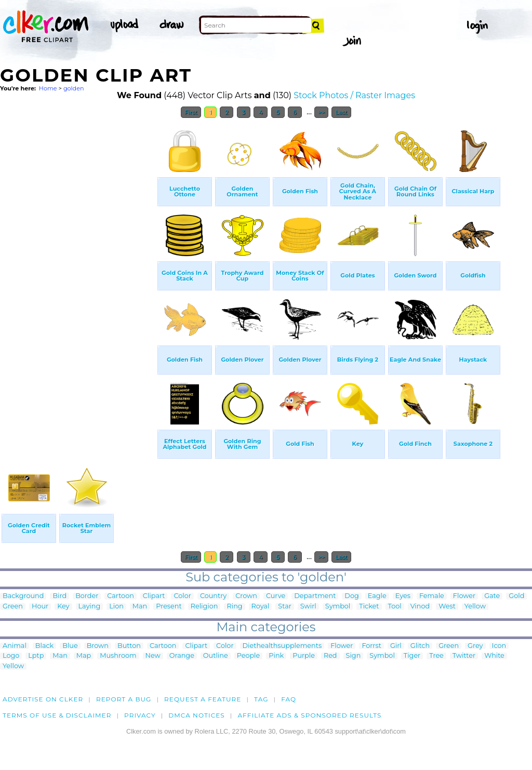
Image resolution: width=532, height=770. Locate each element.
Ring (234, 607)
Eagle (377, 596)
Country (213, 596)
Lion (116, 607)
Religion (204, 607)
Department (315, 596)
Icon (499, 646)
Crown (246, 596)
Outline (216, 656)
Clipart (154, 596)
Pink (276, 656)
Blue (70, 646)
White (494, 656)
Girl (396, 646)
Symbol (338, 607)
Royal (261, 607)
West (447, 607)
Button (129, 646)
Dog (351, 596)
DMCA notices (197, 715)
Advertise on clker (43, 699)
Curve (276, 596)
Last (341, 112)
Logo (11, 656)
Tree (436, 656)
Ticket (369, 607)
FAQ (289, 699)
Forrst (371, 646)
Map (84, 656)
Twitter (464, 656)
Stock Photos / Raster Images (354, 95)
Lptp (36, 656)
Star (285, 607)
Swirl (308, 607)
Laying (90, 607)
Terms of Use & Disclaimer (57, 715)
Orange (182, 656)
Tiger (412, 656)
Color (182, 596)
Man (140, 607)
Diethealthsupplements (282, 646)
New (153, 656)
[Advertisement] (78, 280)
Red (330, 656)
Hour (40, 607)
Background (23, 596)
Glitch (420, 646)
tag (261, 699)
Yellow (475, 607)
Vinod (420, 607)
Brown (98, 646)
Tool (395, 607)
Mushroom (118, 656)
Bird (59, 596)
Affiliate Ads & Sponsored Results (309, 715)
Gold (516, 596)
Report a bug (124, 699)
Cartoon (121, 596)
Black (44, 646)
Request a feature (203, 699)
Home (48, 88)
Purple (304, 656)
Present (169, 607)
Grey (475, 646)
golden (74, 88)
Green (13, 607)
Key (63, 607)
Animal (15, 646)
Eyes (403, 596)
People (249, 656)
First (191, 112)
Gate (492, 596)
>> (321, 112)
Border (87, 596)
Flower (464, 596)
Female (432, 596)
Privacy (140, 715)
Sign (354, 656)
